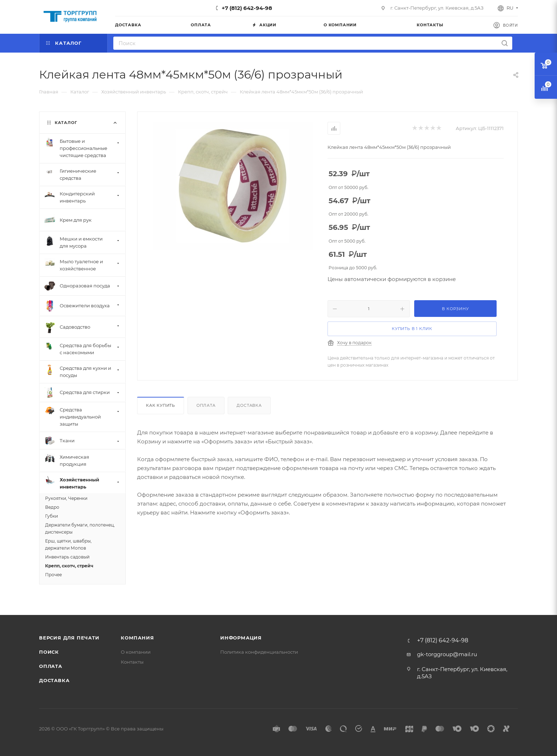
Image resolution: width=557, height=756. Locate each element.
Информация (241, 638)
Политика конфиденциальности (259, 652)
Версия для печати (69, 638)
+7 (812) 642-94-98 (247, 8)
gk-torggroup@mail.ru (447, 654)
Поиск (49, 652)
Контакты (132, 662)
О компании (136, 652)
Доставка (249, 405)
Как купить (161, 405)
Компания (137, 638)
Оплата (206, 405)
